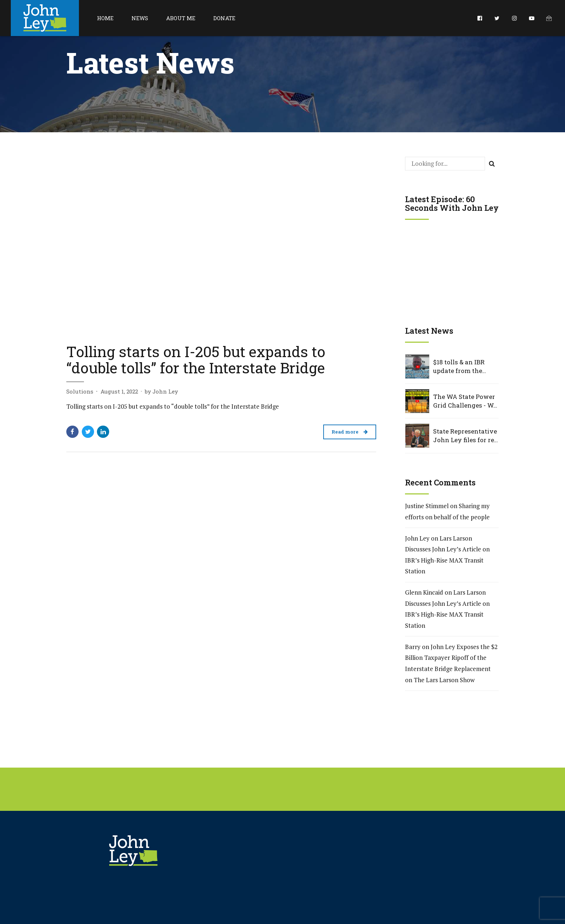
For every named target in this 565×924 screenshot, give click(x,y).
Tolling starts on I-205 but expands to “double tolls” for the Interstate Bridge (196, 359)
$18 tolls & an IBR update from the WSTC (459, 367)
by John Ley (161, 391)
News (140, 18)
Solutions (80, 391)
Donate (224, 18)
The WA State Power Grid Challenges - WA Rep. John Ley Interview (466, 401)
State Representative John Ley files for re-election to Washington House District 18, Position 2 (465, 436)
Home (105, 18)
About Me (181, 18)
